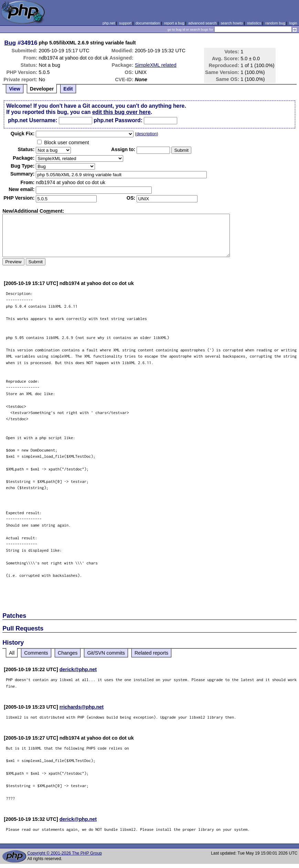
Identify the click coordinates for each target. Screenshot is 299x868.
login (293, 23)
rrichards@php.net (82, 707)
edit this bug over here (121, 112)
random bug (275, 23)
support (125, 23)
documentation (148, 23)
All (12, 653)
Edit (68, 89)
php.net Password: (118, 120)
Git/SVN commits (106, 653)
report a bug (174, 23)
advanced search (202, 23)
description (146, 134)
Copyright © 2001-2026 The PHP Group (65, 853)
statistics (254, 23)
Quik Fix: (23, 134)
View (15, 89)
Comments (36, 653)
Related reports (151, 653)
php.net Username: (33, 120)
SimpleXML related (156, 65)
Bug (10, 43)
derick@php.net (78, 669)
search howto (232, 23)
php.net (109, 23)
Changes (68, 653)
